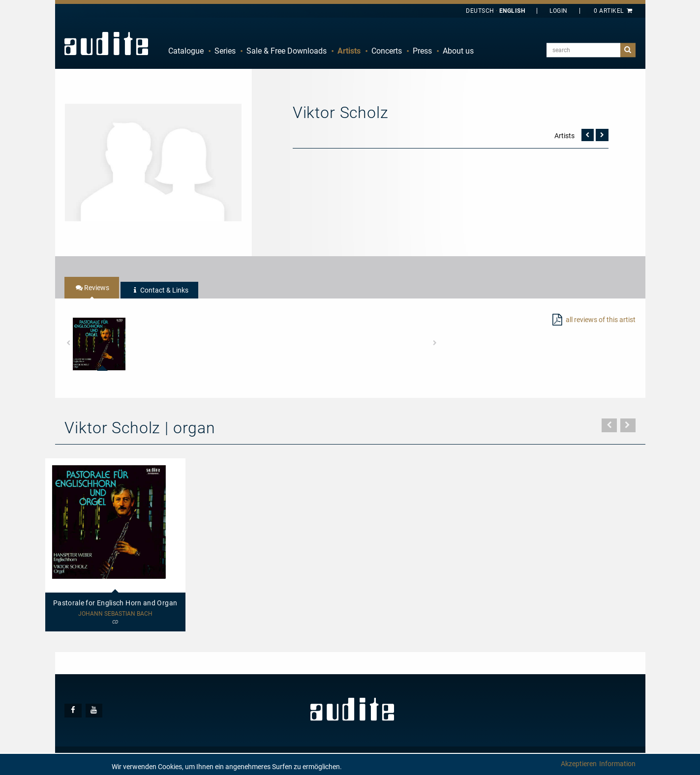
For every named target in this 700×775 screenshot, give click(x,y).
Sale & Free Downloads (287, 51)
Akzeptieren (579, 764)
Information (617, 764)
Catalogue (186, 51)
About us (458, 51)
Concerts (387, 51)
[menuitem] (186, 51)
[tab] (92, 288)
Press (422, 51)
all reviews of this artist (601, 320)
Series (225, 51)
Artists (349, 51)
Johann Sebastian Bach (115, 614)
